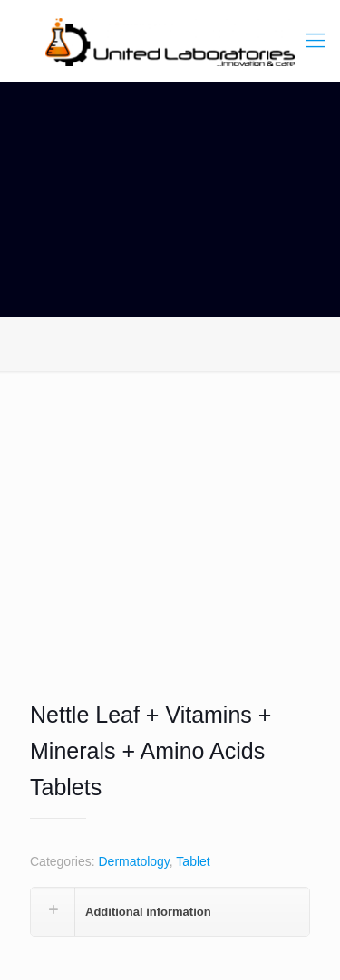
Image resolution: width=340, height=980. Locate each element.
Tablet (193, 861)
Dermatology (133, 861)
